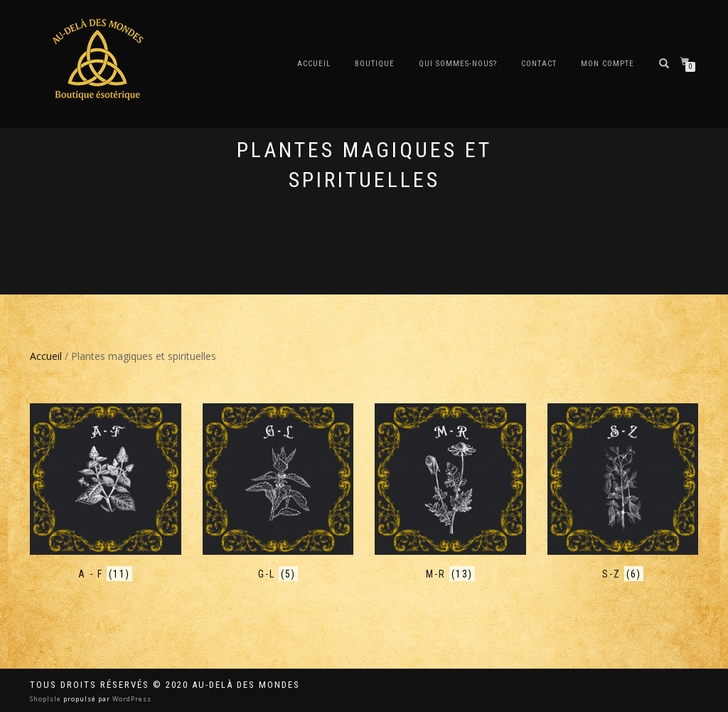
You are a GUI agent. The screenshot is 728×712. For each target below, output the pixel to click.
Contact (539, 64)
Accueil (314, 64)
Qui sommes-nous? (458, 64)
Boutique (375, 64)
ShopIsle (47, 699)
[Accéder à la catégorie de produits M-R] (450, 492)
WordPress (131, 699)
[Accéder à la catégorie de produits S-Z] (623, 492)
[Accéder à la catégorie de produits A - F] (106, 492)
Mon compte (607, 64)
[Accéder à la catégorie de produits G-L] (278, 492)
